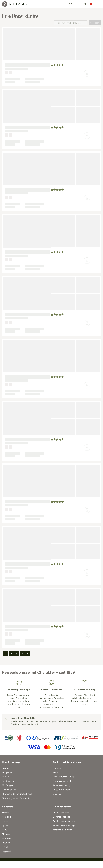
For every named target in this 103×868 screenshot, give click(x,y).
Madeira (6, 843)
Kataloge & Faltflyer (62, 830)
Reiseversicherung (62, 785)
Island (5, 847)
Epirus (5, 825)
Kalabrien (6, 838)
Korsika (5, 813)
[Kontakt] (84, 4)
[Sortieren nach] (71, 23)
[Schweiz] (91, 4)
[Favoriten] (78, 4)
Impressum (58, 768)
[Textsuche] (71, 4)
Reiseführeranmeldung (64, 825)
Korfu (5, 830)
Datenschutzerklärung (63, 777)
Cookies (57, 794)
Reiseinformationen (62, 790)
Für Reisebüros (9, 781)
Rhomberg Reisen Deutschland (17, 794)
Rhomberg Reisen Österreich (16, 798)
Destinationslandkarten (64, 821)
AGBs (56, 772)
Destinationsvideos (62, 813)
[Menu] (98, 4)
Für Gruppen (8, 785)
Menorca (6, 834)
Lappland (6, 851)
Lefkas (5, 821)
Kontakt (6, 768)
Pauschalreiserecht (62, 781)
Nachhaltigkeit (9, 790)
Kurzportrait (8, 772)
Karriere (6, 777)
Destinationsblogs (61, 817)
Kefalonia (7, 817)
